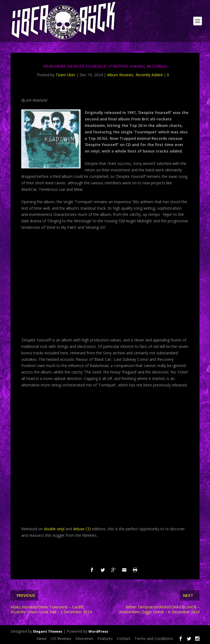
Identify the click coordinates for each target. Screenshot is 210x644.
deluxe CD (82, 529)
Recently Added (149, 75)
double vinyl (54, 529)
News (42, 638)
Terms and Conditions (154, 638)
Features (105, 638)
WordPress (98, 631)
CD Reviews (61, 638)
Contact (124, 638)
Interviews (84, 638)
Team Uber (65, 75)
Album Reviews (120, 75)
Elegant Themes (48, 631)
